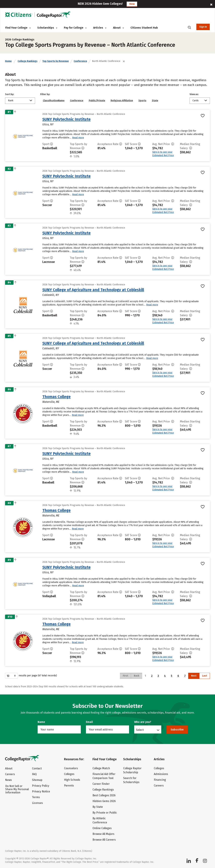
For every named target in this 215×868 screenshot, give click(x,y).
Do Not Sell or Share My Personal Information (17, 789)
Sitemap (37, 780)
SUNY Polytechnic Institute (66, 119)
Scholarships (47, 28)
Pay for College (75, 28)
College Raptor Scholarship (132, 770)
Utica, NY (48, 124)
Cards (196, 101)
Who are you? (143, 722)
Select (140, 730)
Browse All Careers (104, 840)
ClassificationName (54, 101)
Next (194, 676)
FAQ (34, 774)
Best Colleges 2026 (104, 795)
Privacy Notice (41, 791)
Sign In (203, 27)
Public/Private (97, 101)
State (155, 101)
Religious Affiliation (122, 101)
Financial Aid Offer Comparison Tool (104, 776)
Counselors (71, 768)
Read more (78, 138)
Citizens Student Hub (144, 28)
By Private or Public (105, 813)
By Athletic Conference (100, 820)
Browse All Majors (103, 834)
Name (41, 722)
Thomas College (57, 397)
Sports (142, 101)
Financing (160, 780)
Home (8, 61)
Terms (36, 797)
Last (205, 676)
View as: (194, 94)
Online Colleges (102, 828)
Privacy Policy (41, 786)
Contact (37, 768)
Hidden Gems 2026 (104, 801)
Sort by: (10, 94)
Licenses (37, 803)
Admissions (161, 774)
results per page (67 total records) (31, 676)
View (132, 4)
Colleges (69, 774)
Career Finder (101, 784)
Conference (80, 61)
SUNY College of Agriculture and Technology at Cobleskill (93, 290)
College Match (101, 768)
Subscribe (177, 730)
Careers (10, 774)
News (8, 780)
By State (98, 807)
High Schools (72, 780)
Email (89, 722)
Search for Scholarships (131, 780)
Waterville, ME (51, 402)
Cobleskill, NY (51, 295)
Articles (100, 28)
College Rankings (28, 61)
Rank (11, 101)
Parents (69, 786)
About (118, 28)
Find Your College (18, 28)
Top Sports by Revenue (56, 61)
